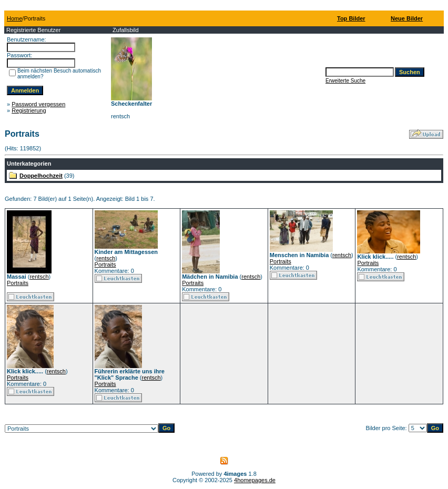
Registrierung (29, 110)
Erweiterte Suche (345, 81)
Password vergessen (38, 104)
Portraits (18, 283)
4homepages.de (255, 480)
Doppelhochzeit (41, 176)
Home (14, 18)
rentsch (39, 277)
